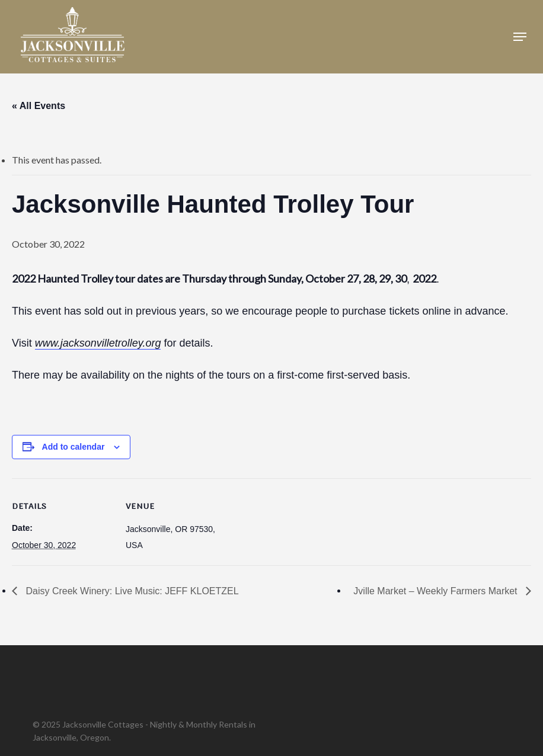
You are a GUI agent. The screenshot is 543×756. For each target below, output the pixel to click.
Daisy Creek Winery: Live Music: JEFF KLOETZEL (131, 591)
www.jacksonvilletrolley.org (98, 343)
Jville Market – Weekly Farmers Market (437, 591)
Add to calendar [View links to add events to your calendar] (74, 447)
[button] (520, 37)
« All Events (39, 106)
